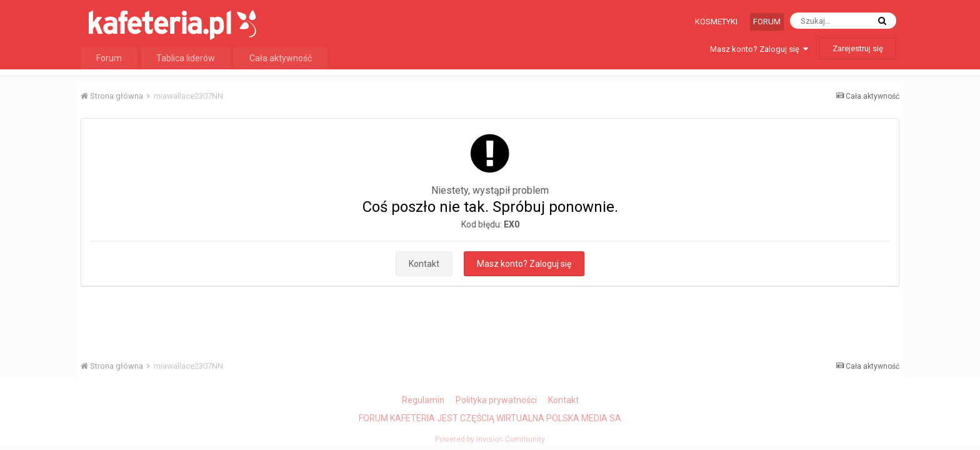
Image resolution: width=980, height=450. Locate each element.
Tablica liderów (186, 58)
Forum (767, 22)
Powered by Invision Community (490, 439)
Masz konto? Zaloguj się (759, 49)
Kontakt (424, 264)
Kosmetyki (716, 22)
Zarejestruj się (858, 48)
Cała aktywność (281, 58)
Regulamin (423, 400)
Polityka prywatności (496, 400)
